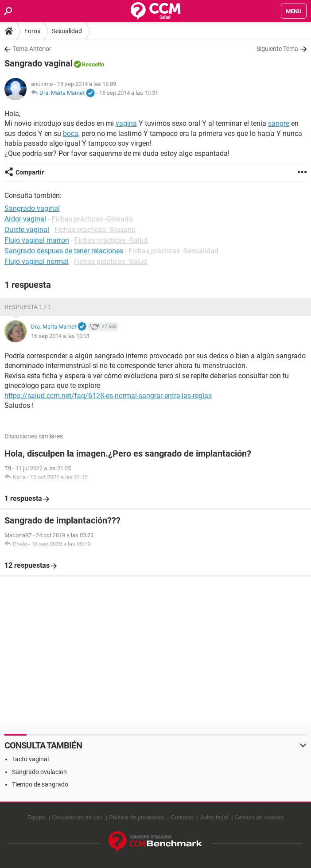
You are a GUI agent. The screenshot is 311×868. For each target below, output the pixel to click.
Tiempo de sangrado (40, 784)
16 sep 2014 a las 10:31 (129, 93)
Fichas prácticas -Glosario (92, 219)
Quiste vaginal (27, 230)
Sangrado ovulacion (39, 772)
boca (71, 134)
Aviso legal (214, 817)
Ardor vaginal (25, 219)
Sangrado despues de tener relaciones (64, 251)
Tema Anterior (32, 49)
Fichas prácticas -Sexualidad (173, 251)
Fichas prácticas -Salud (111, 240)
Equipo (36, 817)
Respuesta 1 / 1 (28, 307)
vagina (126, 123)
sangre (279, 123)
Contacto (182, 817)
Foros (32, 31)
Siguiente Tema (277, 49)
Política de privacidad (136, 817)
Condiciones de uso (77, 817)
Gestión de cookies (259, 817)
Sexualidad (67, 31)
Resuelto (93, 64)
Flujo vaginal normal (37, 262)
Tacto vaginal (30, 759)
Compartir (30, 172)
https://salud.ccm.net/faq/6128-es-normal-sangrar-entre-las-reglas (108, 396)
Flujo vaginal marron (37, 240)
